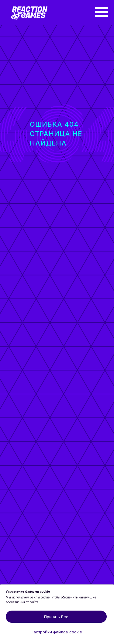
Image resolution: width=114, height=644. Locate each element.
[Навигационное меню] (102, 12)
